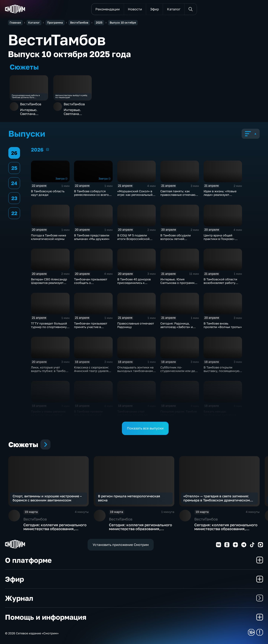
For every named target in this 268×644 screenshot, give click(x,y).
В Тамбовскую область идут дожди (48, 193)
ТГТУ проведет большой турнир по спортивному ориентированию (49, 327)
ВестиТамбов (31, 104)
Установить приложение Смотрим (121, 545)
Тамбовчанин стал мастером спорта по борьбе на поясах (132, 415)
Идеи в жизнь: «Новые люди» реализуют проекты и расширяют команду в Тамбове (220, 196)
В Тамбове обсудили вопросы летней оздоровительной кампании (176, 241)
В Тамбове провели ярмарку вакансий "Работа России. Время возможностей (91, 417)
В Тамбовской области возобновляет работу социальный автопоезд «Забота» (221, 285)
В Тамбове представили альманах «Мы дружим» (92, 237)
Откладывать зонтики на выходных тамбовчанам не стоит (135, 371)
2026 (48, 149)
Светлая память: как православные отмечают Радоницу (179, 195)
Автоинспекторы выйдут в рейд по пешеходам (71, 96)
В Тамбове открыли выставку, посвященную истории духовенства (221, 371)
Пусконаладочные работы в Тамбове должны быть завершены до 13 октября (26, 96)
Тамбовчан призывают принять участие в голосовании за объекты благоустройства (92, 329)
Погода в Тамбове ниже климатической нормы (49, 237)
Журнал (134, 598)
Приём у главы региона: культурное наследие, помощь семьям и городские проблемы (49, 417)
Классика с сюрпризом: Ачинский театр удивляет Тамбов (93, 371)
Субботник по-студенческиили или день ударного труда (179, 371)
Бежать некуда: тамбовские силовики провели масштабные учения (220, 417)
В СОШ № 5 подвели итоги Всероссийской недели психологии (133, 239)
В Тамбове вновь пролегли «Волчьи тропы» (223, 325)
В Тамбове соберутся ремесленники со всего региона (91, 195)
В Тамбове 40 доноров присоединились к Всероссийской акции (134, 283)
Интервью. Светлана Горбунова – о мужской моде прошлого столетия (32, 112)
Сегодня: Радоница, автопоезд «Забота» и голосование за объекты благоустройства (178, 329)
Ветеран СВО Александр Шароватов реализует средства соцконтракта (49, 283)
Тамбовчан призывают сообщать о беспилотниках (91, 283)
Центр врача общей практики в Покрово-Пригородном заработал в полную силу (222, 241)
